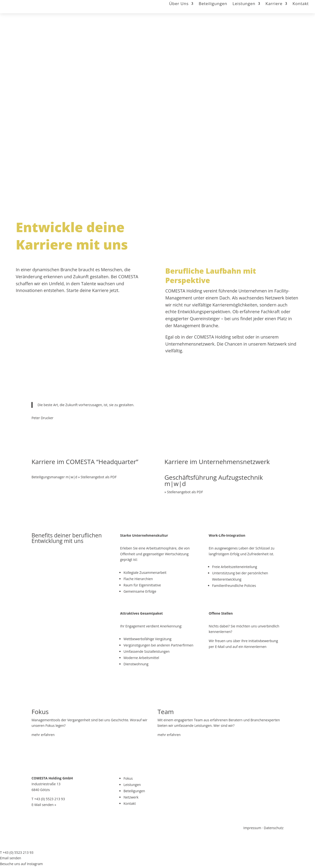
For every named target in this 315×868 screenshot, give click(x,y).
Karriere (274, 4)
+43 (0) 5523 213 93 (50, 799)
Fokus (128, 778)
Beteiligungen (213, 4)
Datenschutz (274, 828)
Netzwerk (131, 797)
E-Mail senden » (44, 805)
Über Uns (179, 4)
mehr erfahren (43, 735)
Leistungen (244, 4)
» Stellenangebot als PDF (184, 492)
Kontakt (301, 4)
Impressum (252, 828)
